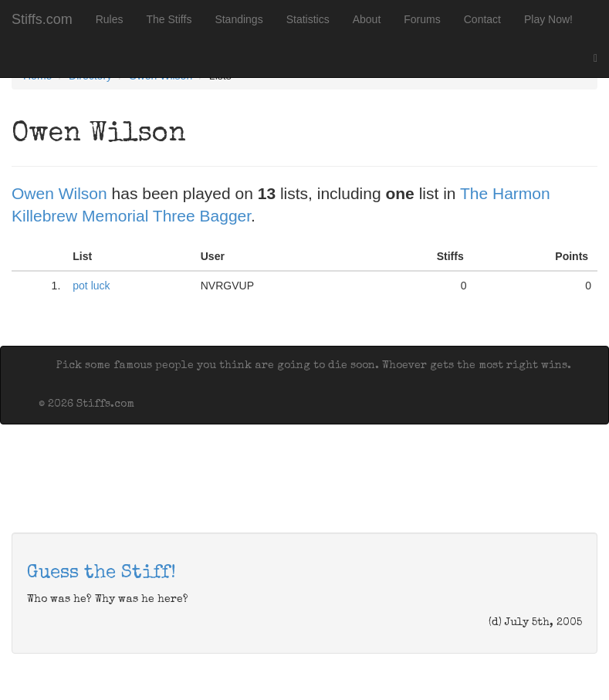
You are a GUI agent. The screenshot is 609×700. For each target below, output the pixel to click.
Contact (482, 19)
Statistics (308, 19)
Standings (239, 19)
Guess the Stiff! (101, 573)
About (367, 19)
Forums (422, 19)
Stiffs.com (42, 19)
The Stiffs (169, 19)
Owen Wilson (59, 193)
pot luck (91, 286)
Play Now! (548, 19)
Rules (110, 19)
